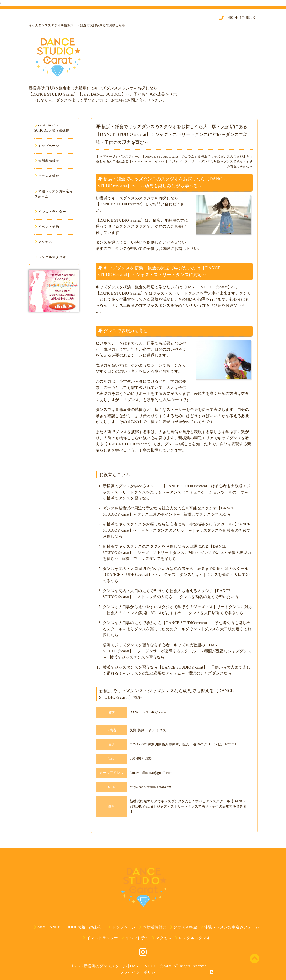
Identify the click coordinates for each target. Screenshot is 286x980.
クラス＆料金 (47, 176)
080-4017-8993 (240, 18)
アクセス (44, 242)
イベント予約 (47, 227)
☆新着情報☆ (47, 161)
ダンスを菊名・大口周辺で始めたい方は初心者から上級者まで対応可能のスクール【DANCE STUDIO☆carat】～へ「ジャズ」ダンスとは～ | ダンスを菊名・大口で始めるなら (176, 575)
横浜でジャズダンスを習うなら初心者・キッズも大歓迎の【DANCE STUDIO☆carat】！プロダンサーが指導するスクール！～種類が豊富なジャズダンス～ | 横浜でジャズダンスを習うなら (177, 651)
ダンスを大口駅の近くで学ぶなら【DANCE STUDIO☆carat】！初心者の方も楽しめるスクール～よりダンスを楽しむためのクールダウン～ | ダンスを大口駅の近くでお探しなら (177, 629)
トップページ (47, 146)
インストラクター (51, 212)
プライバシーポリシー (140, 972)
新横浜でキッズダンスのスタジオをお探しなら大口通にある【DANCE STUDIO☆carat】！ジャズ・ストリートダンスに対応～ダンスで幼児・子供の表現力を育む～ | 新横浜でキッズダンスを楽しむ (177, 552)
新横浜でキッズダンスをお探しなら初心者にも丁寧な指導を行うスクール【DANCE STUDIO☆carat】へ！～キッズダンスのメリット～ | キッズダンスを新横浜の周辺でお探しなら (177, 530)
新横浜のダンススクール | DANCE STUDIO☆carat (128, 966)
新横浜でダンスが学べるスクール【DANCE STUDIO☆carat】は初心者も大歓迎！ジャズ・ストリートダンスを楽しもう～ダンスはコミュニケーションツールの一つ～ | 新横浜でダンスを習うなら (177, 492)
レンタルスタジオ (51, 257)
